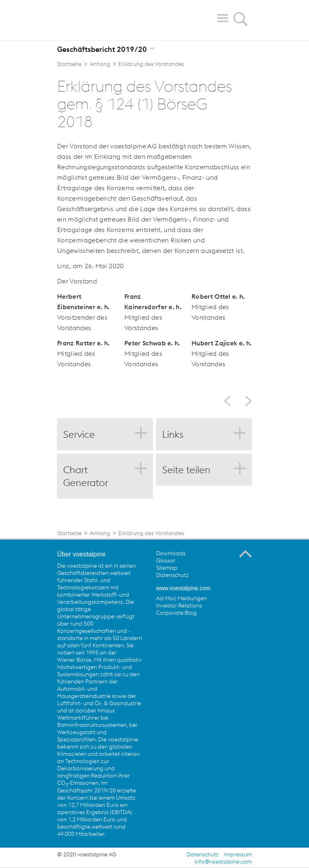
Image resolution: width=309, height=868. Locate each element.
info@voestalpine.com (223, 862)
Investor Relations (179, 605)
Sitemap (167, 568)
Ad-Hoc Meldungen (181, 598)
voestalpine (104, 20)
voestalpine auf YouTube (196, 631)
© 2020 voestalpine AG (87, 854)
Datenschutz (172, 575)
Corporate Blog (176, 613)
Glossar (166, 560)
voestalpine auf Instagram (229, 631)
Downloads (171, 553)
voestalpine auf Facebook (163, 631)
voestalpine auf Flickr (212, 631)
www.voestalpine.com (183, 588)
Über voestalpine (81, 554)
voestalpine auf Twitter (179, 631)
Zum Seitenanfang (245, 554)
